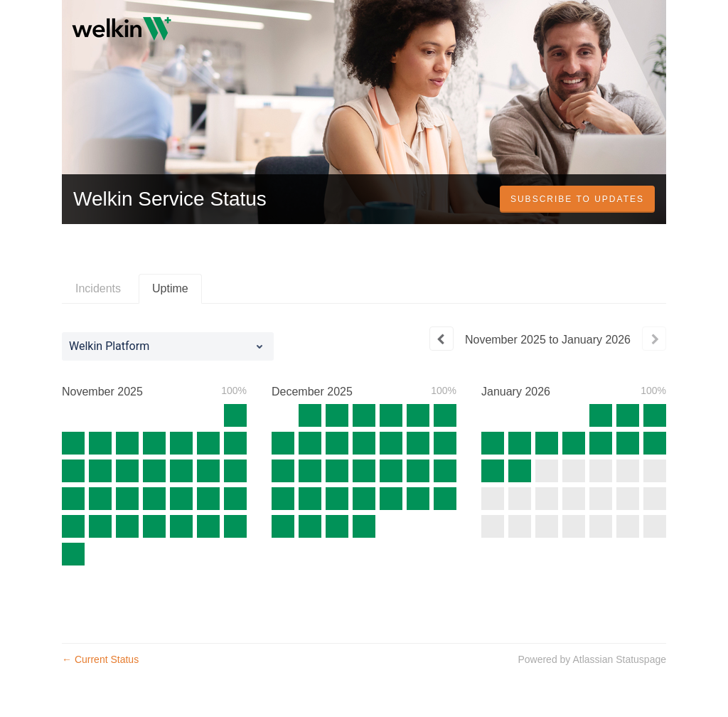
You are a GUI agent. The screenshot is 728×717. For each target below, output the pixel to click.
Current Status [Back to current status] (100, 659)
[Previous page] (441, 339)
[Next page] (654, 339)
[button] (577, 199)
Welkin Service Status (170, 199)
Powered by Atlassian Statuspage (592, 659)
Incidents (98, 288)
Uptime (170, 288)
